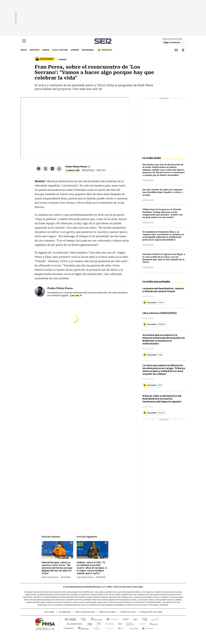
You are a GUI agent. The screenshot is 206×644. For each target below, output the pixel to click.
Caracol (155, 619)
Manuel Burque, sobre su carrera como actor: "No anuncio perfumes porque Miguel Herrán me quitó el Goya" (57, 568)
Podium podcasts (96, 628)
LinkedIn (52, 169)
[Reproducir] (145, 302)
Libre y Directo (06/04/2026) (160, 313)
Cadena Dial (119, 624)
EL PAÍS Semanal (129, 624)
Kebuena (153, 624)
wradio (97, 624)
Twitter (45, 169)
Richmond (68, 628)
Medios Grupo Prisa (45, 629)
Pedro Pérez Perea (76, 167)
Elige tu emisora (172, 42)
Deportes (34, 50)
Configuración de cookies (151, 612)
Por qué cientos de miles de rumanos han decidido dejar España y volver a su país (163, 192)
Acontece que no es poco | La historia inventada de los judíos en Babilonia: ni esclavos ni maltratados (164, 339)
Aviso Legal (49, 612)
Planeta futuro (142, 624)
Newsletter (176, 50)
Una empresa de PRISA (45, 622)
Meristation (147, 628)
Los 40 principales (82, 619)
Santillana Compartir (111, 619)
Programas (88, 50)
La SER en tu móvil (128, 612)
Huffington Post (74, 624)
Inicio (24, 50)
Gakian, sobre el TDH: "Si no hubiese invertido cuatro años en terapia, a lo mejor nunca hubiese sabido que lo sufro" (92, 568)
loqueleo (133, 628)
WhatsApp (59, 169)
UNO (89, 624)
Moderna (83, 628)
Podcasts (107, 50)
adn (144, 619)
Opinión (75, 50)
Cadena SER (103, 41)
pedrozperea (89, 167)
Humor (46, 50)
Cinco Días (109, 624)
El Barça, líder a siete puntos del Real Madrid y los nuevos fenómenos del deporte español (162, 399)
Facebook (39, 169)
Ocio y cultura (60, 50)
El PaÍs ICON (108, 628)
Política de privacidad (85, 612)
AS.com (135, 619)
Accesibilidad (65, 612)
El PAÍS (69, 619)
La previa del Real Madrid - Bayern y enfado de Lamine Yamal (163, 290)
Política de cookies (107, 612)
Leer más (75, 295)
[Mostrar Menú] (24, 41)
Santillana (95, 619)
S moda (121, 628)
